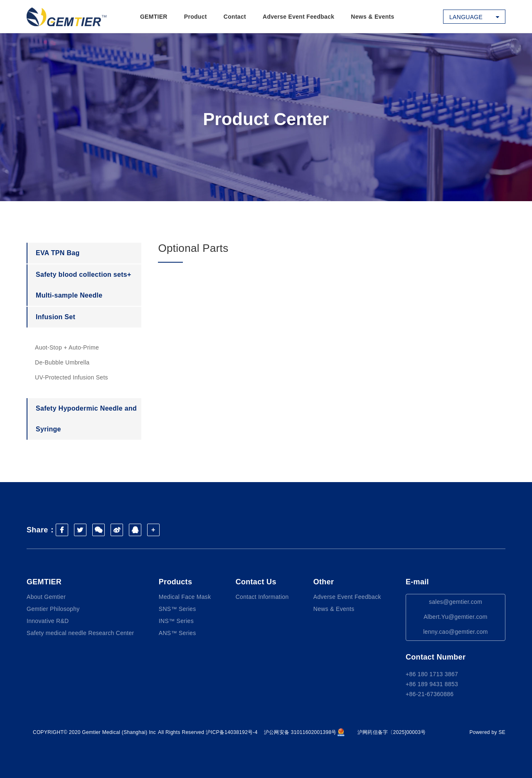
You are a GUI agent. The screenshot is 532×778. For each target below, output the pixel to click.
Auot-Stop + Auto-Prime (67, 347)
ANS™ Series (177, 633)
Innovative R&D (48, 621)
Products (175, 582)
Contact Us (256, 582)
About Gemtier (46, 597)
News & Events (372, 17)
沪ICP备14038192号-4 (232, 732)
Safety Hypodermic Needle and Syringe (86, 419)
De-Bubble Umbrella (62, 362)
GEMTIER (154, 17)
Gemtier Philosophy (53, 609)
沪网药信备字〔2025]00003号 (392, 732)
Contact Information (262, 597)
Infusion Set (55, 317)
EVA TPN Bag (58, 253)
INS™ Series (176, 621)
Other (324, 582)
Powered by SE (487, 732)
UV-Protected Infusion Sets (71, 377)
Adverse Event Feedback (298, 17)
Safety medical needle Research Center (80, 633)
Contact (235, 17)
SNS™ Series (177, 609)
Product (196, 17)
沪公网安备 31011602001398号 (304, 732)
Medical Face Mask (185, 597)
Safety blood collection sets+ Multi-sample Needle (84, 285)
